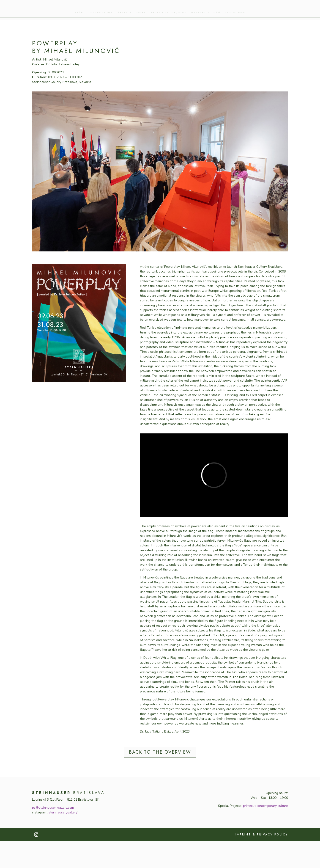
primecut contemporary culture (265, 833)
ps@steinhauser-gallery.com (53, 835)
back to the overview (160, 779)
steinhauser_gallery (63, 839)
